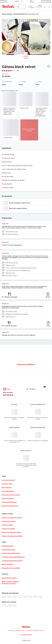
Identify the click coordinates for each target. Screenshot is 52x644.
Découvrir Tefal (7, 484)
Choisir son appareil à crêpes (12, 532)
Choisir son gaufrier (8, 529)
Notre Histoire (7, 487)
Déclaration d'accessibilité (11, 568)
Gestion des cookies (9, 550)
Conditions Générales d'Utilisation (13, 557)
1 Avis (18, 71)
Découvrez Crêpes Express (11, 495)
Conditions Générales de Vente (12, 561)
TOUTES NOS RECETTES (20, 14)
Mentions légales (8, 564)
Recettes (10, 14)
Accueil (4, 14)
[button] (31, 7)
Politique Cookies (8, 546)
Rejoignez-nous (21, 630)
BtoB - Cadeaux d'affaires (10, 582)
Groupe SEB (11, 630)
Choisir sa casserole (9, 521)
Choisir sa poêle (7, 525)
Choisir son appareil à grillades (12, 536)
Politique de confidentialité (11, 553)
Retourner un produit (9, 583)
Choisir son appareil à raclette (12, 518)
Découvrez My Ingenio (9, 502)
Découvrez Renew (8, 498)
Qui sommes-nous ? (9, 480)
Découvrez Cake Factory (10, 506)
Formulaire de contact (9, 578)
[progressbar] (26, 54)
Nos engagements (8, 491)
